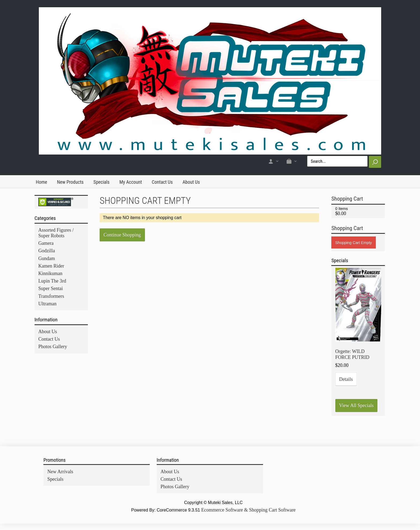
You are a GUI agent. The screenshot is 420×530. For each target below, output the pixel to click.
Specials (102, 182)
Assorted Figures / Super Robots (56, 233)
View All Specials (356, 405)
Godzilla (47, 251)
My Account (131, 182)
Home (42, 182)
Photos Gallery (53, 347)
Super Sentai (51, 288)
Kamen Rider (51, 266)
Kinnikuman (50, 273)
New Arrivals (60, 472)
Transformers (51, 296)
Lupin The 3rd (52, 281)
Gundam (47, 258)
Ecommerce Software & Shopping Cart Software (248, 510)
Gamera (46, 243)
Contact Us (162, 182)
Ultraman (47, 304)
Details (346, 379)
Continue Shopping (122, 235)
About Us (191, 182)
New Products (70, 182)
